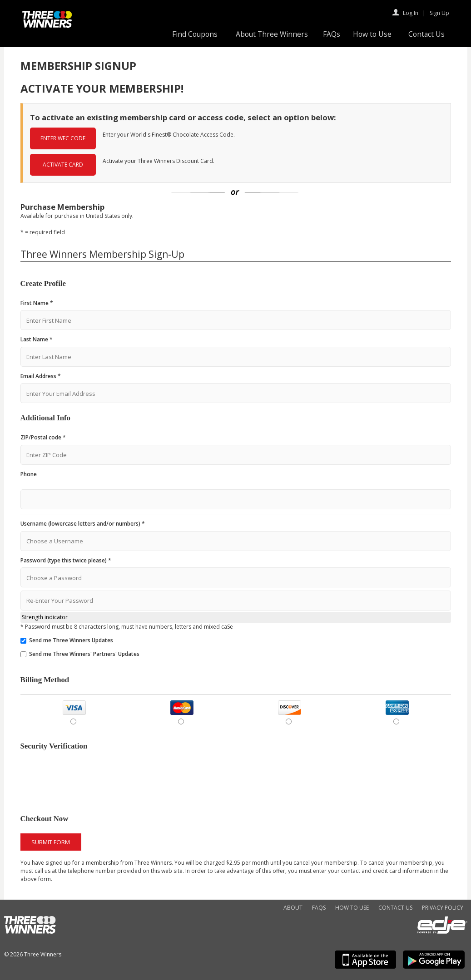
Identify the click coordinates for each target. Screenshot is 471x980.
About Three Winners (272, 34)
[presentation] (89, 779)
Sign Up (439, 13)
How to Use (372, 34)
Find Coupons (195, 34)
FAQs (332, 34)
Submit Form (51, 842)
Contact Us (426, 34)
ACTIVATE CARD (63, 165)
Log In (411, 13)
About (293, 908)
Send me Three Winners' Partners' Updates (84, 654)
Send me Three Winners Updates (71, 640)
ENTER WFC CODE (63, 138)
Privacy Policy (443, 908)
